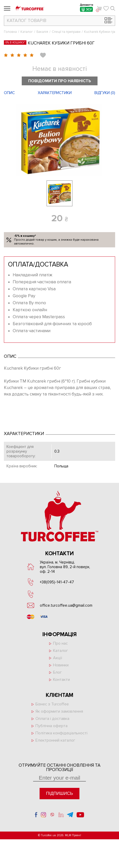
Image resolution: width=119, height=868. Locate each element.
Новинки (61, 665)
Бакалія (42, 32)
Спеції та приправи (66, 32)
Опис (9, 93)
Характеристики (55, 93)
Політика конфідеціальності (61, 733)
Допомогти (87, 8)
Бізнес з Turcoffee (52, 704)
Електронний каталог (55, 740)
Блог (57, 672)
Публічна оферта (51, 726)
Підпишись (59, 793)
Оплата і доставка (52, 719)
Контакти (61, 680)
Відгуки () (105, 93)
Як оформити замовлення (59, 711)
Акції (58, 658)
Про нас (60, 643)
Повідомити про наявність (60, 81)
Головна (10, 32)
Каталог (27, 32)
